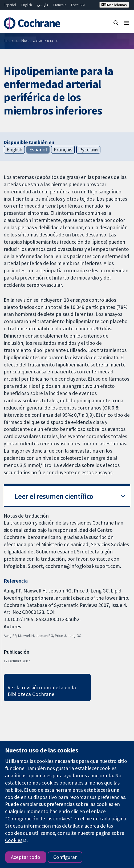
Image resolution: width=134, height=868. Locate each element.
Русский (78, 5)
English (27, 5)
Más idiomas (114, 5)
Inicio (8, 40)
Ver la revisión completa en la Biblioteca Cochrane (42, 691)
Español (10, 5)
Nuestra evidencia (37, 40)
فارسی (43, 5)
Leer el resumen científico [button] (54, 496)
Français (60, 5)
